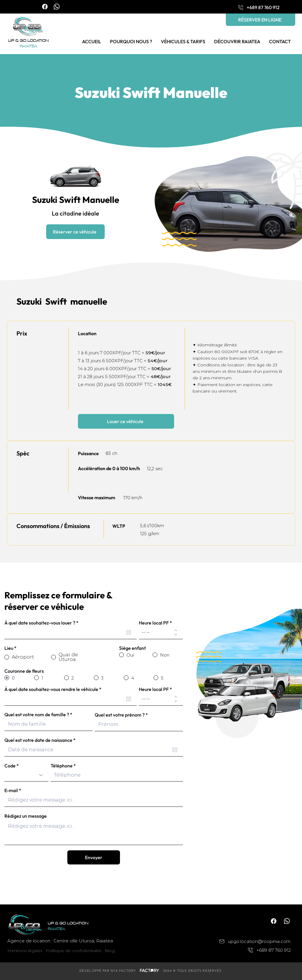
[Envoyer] (94, 857)
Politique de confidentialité (74, 951)
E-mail (11, 790)
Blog (110, 951)
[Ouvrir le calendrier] (129, 632)
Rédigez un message (26, 816)
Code (10, 766)
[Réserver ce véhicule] (75, 232)
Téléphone (62, 766)
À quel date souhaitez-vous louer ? (43, 623)
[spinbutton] (157, 632)
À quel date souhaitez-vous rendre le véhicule (54, 689)
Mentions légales (25, 951)
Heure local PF (154, 623)
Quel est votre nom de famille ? (37, 714)
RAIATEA (28, 46)
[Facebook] (45, 7)
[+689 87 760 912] (258, 7)
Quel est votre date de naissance (41, 740)
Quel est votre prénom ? (120, 715)
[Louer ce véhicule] (126, 421)
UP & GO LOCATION (28, 41)
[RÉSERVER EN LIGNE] (261, 20)
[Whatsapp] (57, 7)
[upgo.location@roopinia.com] (250, 941)
